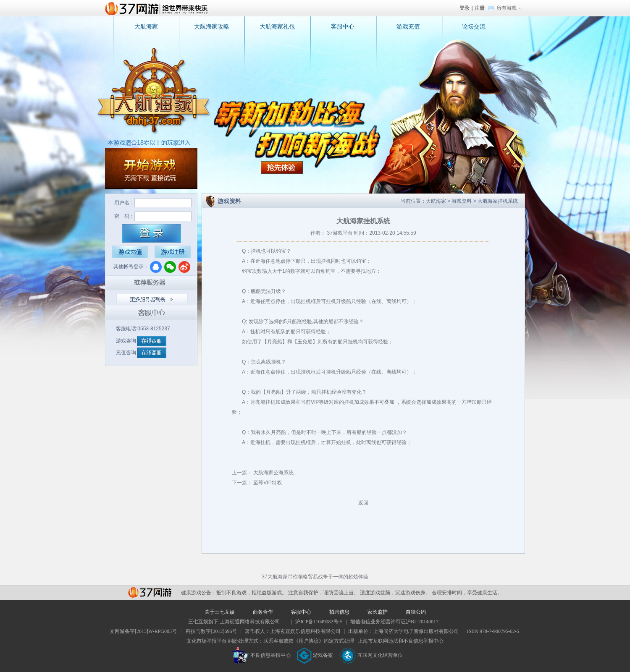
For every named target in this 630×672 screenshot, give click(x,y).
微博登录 (184, 267)
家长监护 (378, 612)
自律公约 (416, 612)
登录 (465, 8)
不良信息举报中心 (261, 655)
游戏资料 (462, 201)
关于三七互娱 (220, 612)
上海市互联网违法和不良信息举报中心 (401, 641)
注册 (480, 8)
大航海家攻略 (212, 26)
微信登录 (170, 267)
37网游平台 (150, 592)
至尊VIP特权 (267, 483)
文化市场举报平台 (207, 641)
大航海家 (146, 26)
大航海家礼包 (277, 26)
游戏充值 (408, 26)
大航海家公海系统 (273, 473)
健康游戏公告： (199, 593)
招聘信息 (339, 612)
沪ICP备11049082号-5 (319, 622)
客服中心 (343, 26)
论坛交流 (474, 26)
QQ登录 (156, 267)
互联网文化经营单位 (371, 655)
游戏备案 (315, 655)
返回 (363, 503)
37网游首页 (158, 8)
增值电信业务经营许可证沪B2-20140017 (394, 622)
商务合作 (263, 612)
